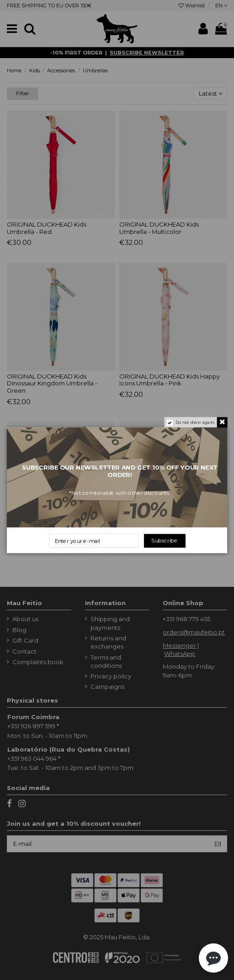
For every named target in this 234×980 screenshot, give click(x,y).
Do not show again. (195, 422)
